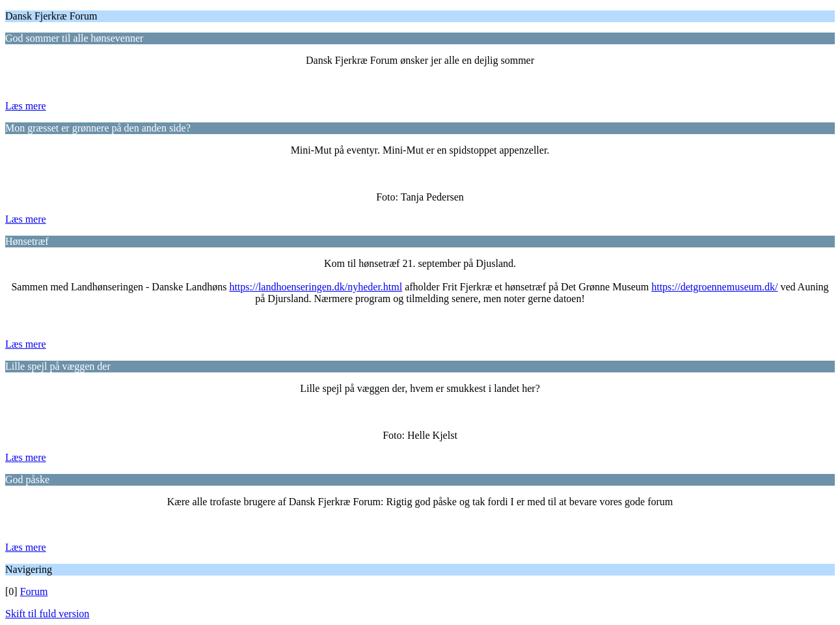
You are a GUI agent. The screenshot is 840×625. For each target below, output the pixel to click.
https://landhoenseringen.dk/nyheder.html (316, 287)
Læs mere (26, 106)
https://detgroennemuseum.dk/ (714, 287)
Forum (34, 591)
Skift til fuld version (47, 614)
